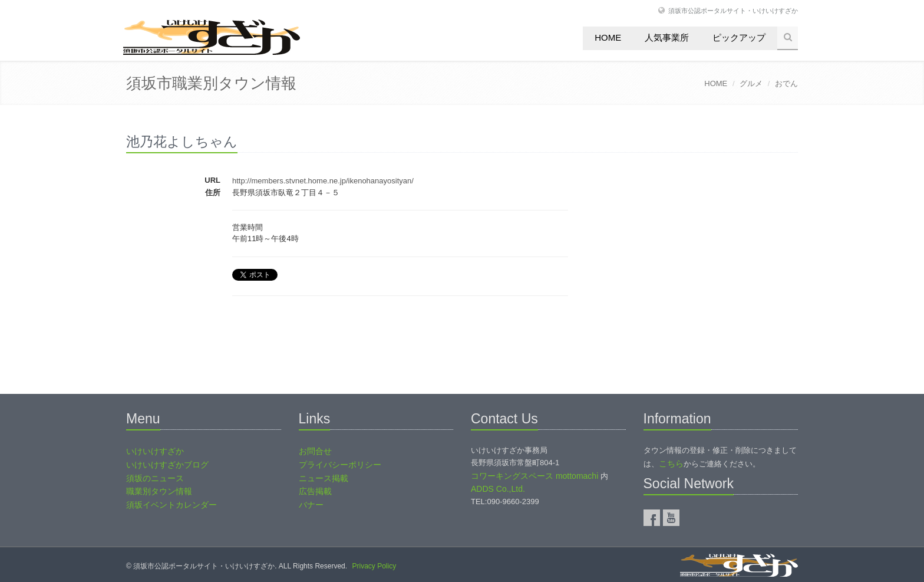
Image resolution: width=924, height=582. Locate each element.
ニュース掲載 (324, 478)
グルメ (751, 83)
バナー (311, 505)
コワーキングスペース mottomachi (534, 476)
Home (608, 37)
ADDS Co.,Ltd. (498, 489)
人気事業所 (667, 37)
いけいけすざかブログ (167, 465)
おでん (786, 83)
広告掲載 (315, 491)
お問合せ (315, 451)
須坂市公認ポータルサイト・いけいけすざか (733, 10)
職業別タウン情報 (159, 491)
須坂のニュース (155, 478)
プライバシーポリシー (340, 465)
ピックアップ (739, 37)
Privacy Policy (374, 566)
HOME (716, 83)
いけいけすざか (155, 451)
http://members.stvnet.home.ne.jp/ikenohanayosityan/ (323, 181)
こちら (671, 463)
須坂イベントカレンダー (171, 505)
